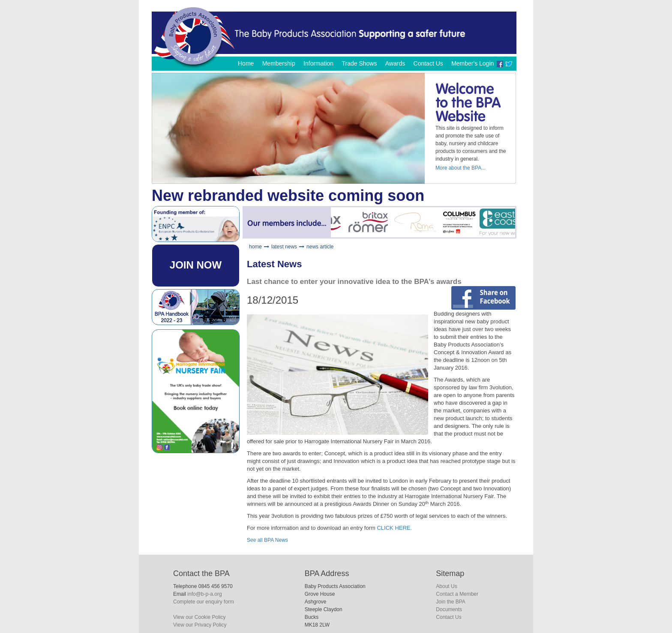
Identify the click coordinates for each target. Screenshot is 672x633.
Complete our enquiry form (204, 602)
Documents (449, 609)
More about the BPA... (460, 168)
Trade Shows (359, 63)
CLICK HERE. (394, 528)
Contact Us (428, 63)
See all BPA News (267, 540)
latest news (284, 247)
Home (246, 63)
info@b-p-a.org (204, 594)
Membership (279, 63)
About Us (446, 586)
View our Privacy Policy (200, 625)
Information (318, 63)
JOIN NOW (196, 265)
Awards (395, 63)
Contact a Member (457, 594)
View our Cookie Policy (199, 617)
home (255, 247)
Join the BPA (450, 602)
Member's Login (472, 63)
